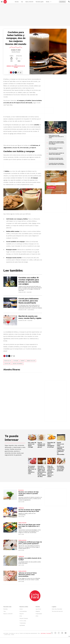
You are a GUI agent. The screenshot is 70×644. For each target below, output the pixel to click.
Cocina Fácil (29, 292)
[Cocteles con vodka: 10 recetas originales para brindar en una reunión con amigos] (10, 282)
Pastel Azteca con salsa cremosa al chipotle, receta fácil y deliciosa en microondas (61, 448)
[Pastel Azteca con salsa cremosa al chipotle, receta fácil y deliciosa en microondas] (61, 437)
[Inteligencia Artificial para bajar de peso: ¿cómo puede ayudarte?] (10, 545)
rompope (23, 361)
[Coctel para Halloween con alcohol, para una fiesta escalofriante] (10, 303)
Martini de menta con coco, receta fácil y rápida (30, 317)
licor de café (7, 364)
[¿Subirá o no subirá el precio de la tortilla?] (10, 561)
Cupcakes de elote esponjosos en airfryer (51, 445)
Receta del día (8, 361)
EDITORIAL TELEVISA (46, 633)
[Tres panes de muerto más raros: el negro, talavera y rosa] (32, 461)
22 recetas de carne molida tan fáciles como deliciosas (56, 154)
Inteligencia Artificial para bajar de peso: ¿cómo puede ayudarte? (30, 543)
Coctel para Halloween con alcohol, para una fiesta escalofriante (29, 301)
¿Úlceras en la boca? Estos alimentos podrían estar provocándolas (28, 575)
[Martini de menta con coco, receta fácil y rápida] (10, 320)
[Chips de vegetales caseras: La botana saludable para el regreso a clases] (51, 461)
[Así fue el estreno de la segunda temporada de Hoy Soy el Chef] (10, 512)
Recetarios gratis (40, 2)
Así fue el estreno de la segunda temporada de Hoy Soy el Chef (29, 510)
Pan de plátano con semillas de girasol (41, 445)
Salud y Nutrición (29, 2)
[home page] (5, 2)
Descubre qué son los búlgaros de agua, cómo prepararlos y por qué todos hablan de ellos (42, 471)
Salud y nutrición (22, 523)
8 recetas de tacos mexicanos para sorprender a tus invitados (56, 164)
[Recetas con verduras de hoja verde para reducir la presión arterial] (10, 495)
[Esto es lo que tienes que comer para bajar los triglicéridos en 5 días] (10, 527)
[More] (51, 2)
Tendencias (21, 508)
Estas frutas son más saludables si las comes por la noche (56, 137)
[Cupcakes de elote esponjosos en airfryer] (51, 437)
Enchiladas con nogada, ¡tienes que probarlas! (61, 468)
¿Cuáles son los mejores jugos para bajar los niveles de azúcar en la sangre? (56, 143)
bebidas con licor (12, 66)
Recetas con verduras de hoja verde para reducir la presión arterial (29, 493)
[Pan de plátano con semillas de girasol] (42, 437)
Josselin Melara (31, 310)
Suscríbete (62, 2)
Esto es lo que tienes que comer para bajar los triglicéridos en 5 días (29, 526)
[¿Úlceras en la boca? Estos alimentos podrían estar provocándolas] (10, 576)
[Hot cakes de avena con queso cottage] (32, 437)
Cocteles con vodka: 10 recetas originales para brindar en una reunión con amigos (29, 281)
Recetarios (21, 490)
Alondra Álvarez (16, 52)
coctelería (16, 361)
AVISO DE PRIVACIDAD (60, 191)
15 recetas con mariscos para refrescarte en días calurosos (56, 159)
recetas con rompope (18, 364)
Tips (22, 2)
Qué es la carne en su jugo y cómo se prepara (56, 148)
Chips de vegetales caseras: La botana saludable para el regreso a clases (51, 471)
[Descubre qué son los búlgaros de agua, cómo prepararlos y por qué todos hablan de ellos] (42, 461)
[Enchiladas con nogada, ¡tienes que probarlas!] (61, 461)
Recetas (17, 2)
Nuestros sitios (24, 607)
